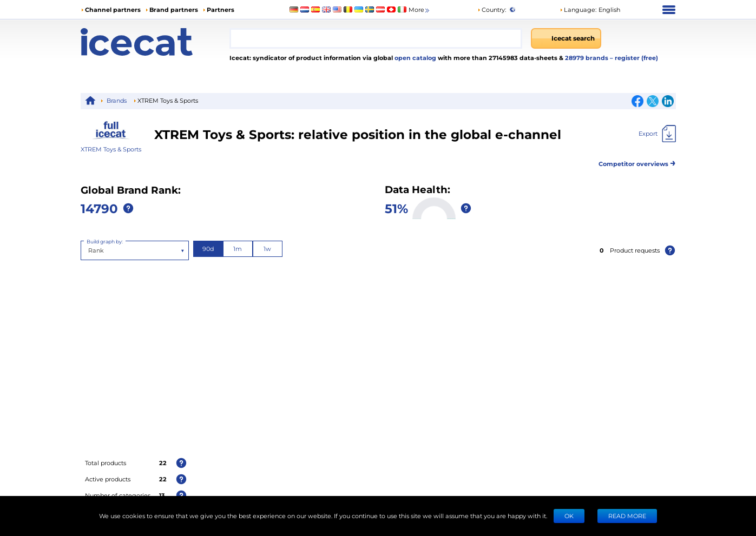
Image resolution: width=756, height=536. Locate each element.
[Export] (657, 134)
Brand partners (174, 9)
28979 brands (587, 58)
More (420, 10)
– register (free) (634, 58)
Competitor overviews (637, 162)
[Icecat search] (566, 38)
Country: (492, 9)
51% (396, 208)
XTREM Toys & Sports (111, 149)
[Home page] (155, 42)
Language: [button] (578, 9)
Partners (221, 9)
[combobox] (376, 38)
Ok (569, 516)
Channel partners (113, 9)
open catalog (415, 58)
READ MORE (627, 516)
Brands (117, 100)
